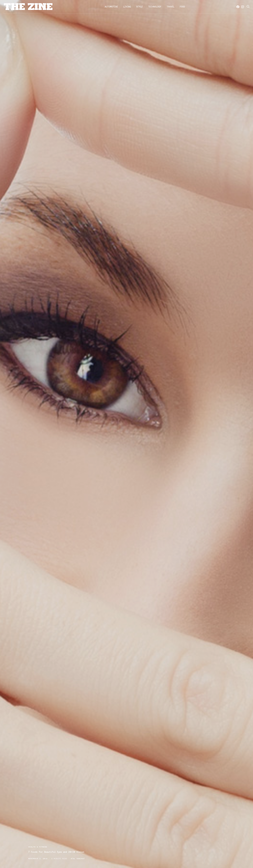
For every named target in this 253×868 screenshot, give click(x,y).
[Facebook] (238, 7)
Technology (155, 7)
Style (140, 7)
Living (127, 7)
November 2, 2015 (38, 859)
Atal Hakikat (78, 859)
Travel (170, 7)
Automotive (111, 7)
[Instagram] (242, 7)
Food (182, 7)
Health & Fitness (38, 847)
